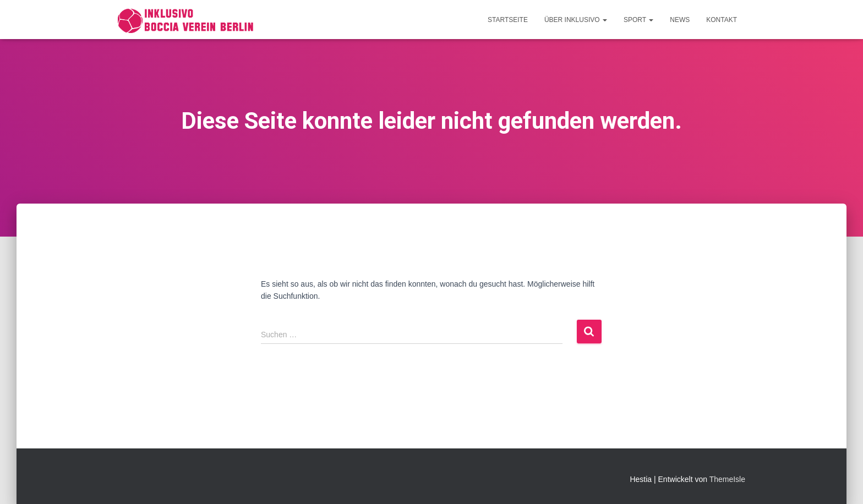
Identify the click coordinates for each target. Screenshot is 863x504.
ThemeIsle (727, 479)
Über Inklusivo (576, 20)
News (680, 20)
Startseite (508, 20)
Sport (638, 20)
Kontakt (722, 20)
